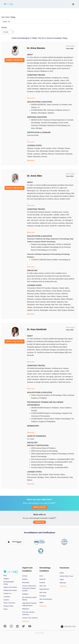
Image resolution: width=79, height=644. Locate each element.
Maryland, (57, 299)
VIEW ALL (26, 621)
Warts (42, 602)
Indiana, (58, 151)
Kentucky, (31, 299)
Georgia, (38, 148)
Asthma (25, 579)
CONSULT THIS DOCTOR (15, 60)
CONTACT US (39, 522)
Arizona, (68, 148)
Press (6, 609)
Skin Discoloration (46, 599)
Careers (6, 600)
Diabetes (25, 594)
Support (6, 579)
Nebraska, (69, 154)
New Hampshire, (64, 477)
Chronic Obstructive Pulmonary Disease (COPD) (29, 588)
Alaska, (37, 294)
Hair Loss (43, 586)
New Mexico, (47, 291)
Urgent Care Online (10, 587)
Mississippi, (44, 151)
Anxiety (25, 576)
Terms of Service (9, 603)
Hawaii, (62, 288)
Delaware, (55, 288)
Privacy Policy (8, 606)
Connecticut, (32, 288)
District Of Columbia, (44, 288)
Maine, (64, 299)
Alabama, (31, 148)
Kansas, (65, 296)
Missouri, (52, 154)
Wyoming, (31, 294)
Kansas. (44, 157)
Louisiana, (37, 154)
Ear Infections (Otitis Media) (29, 599)
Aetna (62, 573)
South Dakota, (57, 291)
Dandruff (43, 579)
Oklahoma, (67, 305)
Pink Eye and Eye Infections (28, 613)
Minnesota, (37, 157)
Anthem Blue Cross (66, 576)
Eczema (42, 583)
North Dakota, (52, 302)
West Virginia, (63, 310)
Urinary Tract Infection (30, 618)
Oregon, (30, 307)
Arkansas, (51, 294)
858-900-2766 (68, 627)
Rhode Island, (49, 307)
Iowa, (49, 296)
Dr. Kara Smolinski (37, 329)
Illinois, (54, 296)
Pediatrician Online (10, 590)
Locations (7, 597)
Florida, (30, 154)
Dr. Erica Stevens (36, 48)
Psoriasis (43, 596)
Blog (5, 575)
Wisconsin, (65, 151)
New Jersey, (40, 305)
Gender (4, 27)
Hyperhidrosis (44, 589)
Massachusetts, (48, 299)
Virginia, (30, 157)
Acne (41, 576)
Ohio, (38, 151)
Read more (31, 160)
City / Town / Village (8, 17)
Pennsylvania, (60, 154)
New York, (55, 305)
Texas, (55, 148)
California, (44, 154)
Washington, (45, 310)
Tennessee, (31, 151)
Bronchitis (26, 583)
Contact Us (7, 593)
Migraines (26, 609)
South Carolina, (47, 148)
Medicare (63, 583)
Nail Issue (43, 592)
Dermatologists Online (9, 583)
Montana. (71, 310)
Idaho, (67, 288)
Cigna (62, 579)
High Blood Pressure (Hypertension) (29, 604)
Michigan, (70, 299)
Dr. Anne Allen (35, 176)
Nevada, (52, 151)
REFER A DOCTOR (39, 507)
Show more (31, 98)
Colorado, (61, 148)
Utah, (72, 307)
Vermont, (37, 310)
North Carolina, (41, 302)
